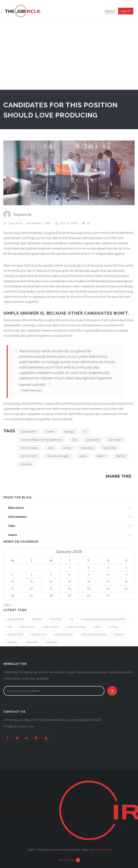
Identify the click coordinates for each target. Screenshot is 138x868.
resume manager (58, 456)
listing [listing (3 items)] (113, 627)
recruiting (109, 448)
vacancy (26, 464)
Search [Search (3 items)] (12, 642)
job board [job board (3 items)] (28, 627)
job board (93, 440)
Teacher (121, 456)
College (69, 432)
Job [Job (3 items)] (9, 627)
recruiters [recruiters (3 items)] (15, 635)
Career (50, 432)
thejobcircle (22, 214)
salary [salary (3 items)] (119, 635)
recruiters (87, 448)
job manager (29, 448)
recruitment (29, 456)
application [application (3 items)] (15, 619)
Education (15, 223)
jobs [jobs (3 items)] (97, 627)
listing (67, 448)
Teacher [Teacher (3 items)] (32, 642)
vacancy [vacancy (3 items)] (52, 642)
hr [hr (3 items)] (71, 619)
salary (83, 456)
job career (115, 440)
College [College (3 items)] (56, 619)
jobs (48, 223)
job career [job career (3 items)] (51, 627)
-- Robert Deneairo (30, 390)
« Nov (7, 605)
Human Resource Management (42, 440)
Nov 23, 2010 (66, 223)
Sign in (126, 11)
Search (101, 456)
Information (34, 223)
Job (74, 440)
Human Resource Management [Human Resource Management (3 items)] (104, 619)
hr (85, 432)
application (28, 432)
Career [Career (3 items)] (37, 619)
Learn (13, 535)
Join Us (110, 11)
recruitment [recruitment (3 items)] (64, 635)
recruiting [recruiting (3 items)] (39, 635)
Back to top (69, 860)
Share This (118, 476)
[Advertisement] (69, 56)
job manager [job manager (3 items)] (76, 627)
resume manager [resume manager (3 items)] (94, 635)
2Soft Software (102, 850)
